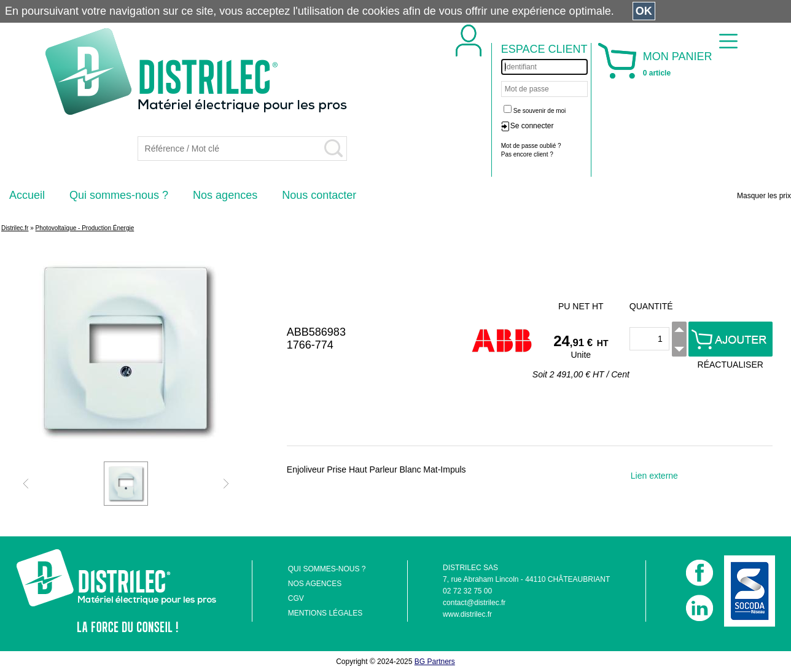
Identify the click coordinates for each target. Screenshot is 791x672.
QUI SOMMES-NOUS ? (327, 569)
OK (644, 11)
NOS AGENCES (315, 584)
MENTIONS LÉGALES (325, 613)
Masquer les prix (764, 196)
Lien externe (654, 476)
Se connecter (532, 126)
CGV (296, 598)
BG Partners (435, 662)
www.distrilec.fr (467, 614)
